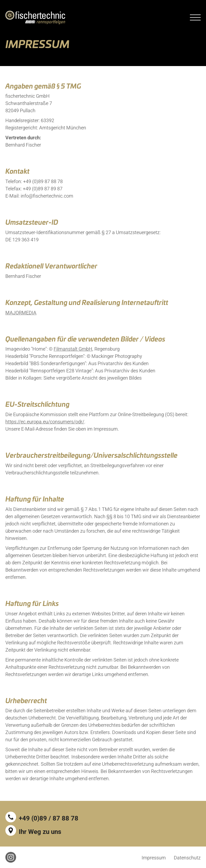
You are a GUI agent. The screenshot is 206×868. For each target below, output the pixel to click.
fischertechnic (35, 17)
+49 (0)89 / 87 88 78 (49, 818)
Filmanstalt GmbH (73, 352)
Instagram (11, 857)
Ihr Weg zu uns (40, 832)
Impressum (154, 858)
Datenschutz (187, 858)
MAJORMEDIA (21, 316)
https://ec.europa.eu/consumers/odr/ (45, 425)
